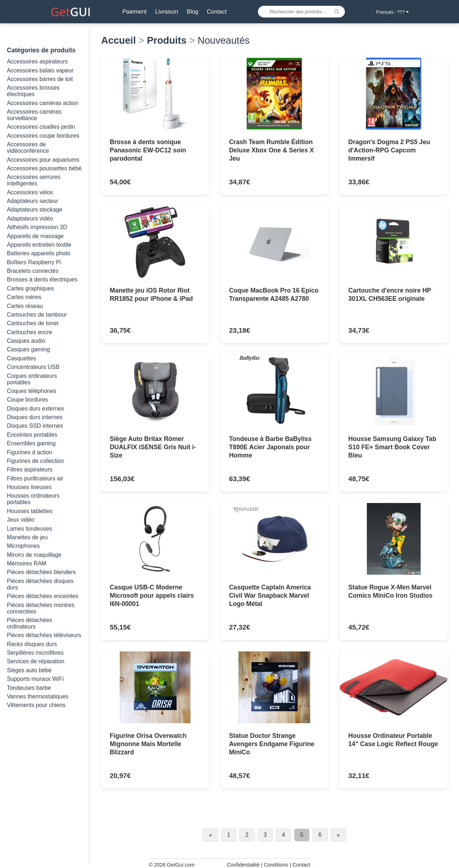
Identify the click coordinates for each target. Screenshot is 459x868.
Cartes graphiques (30, 288)
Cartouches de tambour (37, 315)
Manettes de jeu (27, 537)
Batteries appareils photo (39, 253)
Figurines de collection (35, 461)
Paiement (134, 12)
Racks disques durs (32, 644)
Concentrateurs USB (33, 367)
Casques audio (26, 341)
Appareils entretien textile (39, 245)
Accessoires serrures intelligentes (34, 180)
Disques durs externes (35, 409)
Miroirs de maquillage (34, 555)
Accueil (119, 40)
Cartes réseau (25, 306)
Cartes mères (24, 297)
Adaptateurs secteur (32, 201)
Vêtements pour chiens (36, 705)
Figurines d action (29, 452)
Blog (191, 12)
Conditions (276, 865)
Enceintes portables (32, 435)
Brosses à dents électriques (42, 279)
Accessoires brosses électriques (33, 91)
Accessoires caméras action (42, 103)
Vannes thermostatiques (37, 696)
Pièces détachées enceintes (42, 596)
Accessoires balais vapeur (40, 70)
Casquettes (21, 358)
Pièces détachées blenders (41, 572)
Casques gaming (28, 349)
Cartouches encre (29, 332)
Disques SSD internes (35, 426)
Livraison (166, 12)
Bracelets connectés (33, 271)
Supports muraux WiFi (35, 679)
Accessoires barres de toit (40, 79)
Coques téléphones (32, 391)
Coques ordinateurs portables (32, 379)
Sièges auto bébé (29, 670)
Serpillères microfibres (35, 653)
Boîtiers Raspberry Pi (34, 262)
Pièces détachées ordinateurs (29, 623)
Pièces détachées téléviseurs (44, 635)
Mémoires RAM (27, 563)
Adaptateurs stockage (35, 210)
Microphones (23, 546)
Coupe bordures (27, 400)
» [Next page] (338, 835)
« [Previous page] (210, 835)
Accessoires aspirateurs (37, 61)
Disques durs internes (35, 417)
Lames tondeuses (29, 529)
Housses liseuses (29, 487)
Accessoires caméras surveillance (34, 115)
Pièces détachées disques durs (40, 584)
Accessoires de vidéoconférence (28, 148)
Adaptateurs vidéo (30, 219)
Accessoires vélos (30, 192)
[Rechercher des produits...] (301, 12)
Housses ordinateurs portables (33, 499)
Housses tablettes (30, 511)
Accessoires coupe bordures (43, 136)
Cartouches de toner (33, 323)
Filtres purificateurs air (35, 478)
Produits (167, 40)
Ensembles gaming (31, 443)
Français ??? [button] (392, 12)
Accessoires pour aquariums (43, 160)
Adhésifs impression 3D (37, 227)
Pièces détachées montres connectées (41, 608)
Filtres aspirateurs (30, 469)
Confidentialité (243, 865)
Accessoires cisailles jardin (41, 127)
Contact (216, 12)
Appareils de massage (35, 236)
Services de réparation (36, 661)
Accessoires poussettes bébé (44, 168)
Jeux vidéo (21, 520)
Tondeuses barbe (29, 688)
